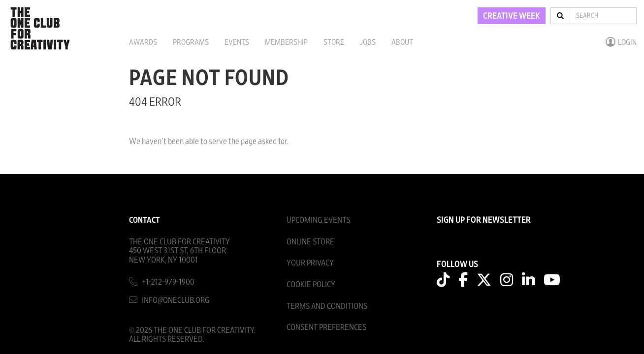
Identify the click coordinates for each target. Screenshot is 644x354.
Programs (191, 42)
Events (237, 42)
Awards (143, 42)
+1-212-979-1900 (168, 282)
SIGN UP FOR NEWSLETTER (484, 220)
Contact (145, 220)
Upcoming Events (318, 220)
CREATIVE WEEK (512, 16)
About (402, 42)
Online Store (310, 242)
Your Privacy (310, 263)
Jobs (368, 42)
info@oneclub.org (176, 300)
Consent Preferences (326, 327)
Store (334, 42)
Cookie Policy (311, 284)
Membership (286, 42)
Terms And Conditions (327, 306)
